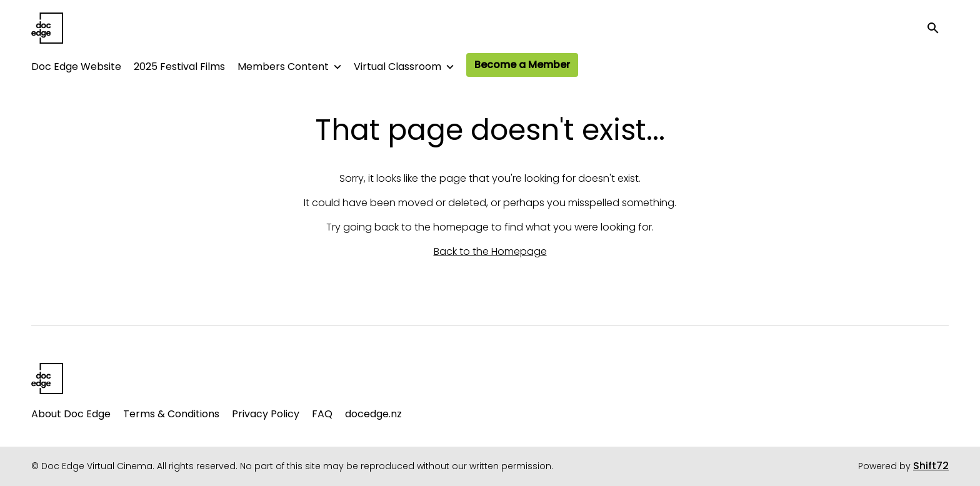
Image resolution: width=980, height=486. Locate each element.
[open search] (937, 28)
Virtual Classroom (397, 67)
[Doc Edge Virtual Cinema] (47, 379)
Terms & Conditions (171, 414)
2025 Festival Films (179, 67)
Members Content (283, 67)
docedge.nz (373, 414)
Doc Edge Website (76, 67)
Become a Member (522, 65)
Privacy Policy (266, 414)
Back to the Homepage (490, 251)
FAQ (322, 414)
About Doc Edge (71, 414)
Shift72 (931, 466)
